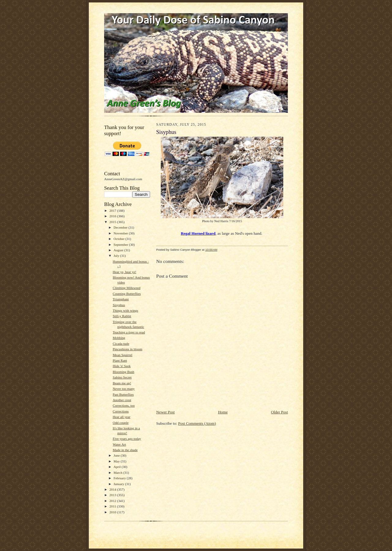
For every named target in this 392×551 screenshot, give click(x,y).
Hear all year (122, 417)
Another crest (122, 400)
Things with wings (125, 310)
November (121, 233)
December (121, 227)
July (117, 256)
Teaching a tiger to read (129, 332)
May (117, 461)
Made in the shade (125, 450)
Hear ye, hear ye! (124, 272)
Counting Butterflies (127, 294)
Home (223, 412)
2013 (113, 495)
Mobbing (119, 338)
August (119, 250)
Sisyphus (119, 305)
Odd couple (121, 423)
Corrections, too (124, 405)
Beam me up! (122, 383)
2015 (113, 222)
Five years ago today (127, 439)
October (120, 239)
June (117, 455)
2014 (113, 489)
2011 (113, 506)
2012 (113, 501)
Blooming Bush (123, 372)
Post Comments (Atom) (197, 423)
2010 (113, 512)
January (119, 484)
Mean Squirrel (123, 355)
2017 (113, 211)
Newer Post (165, 412)
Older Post (279, 412)
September (121, 245)
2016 (113, 216)
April (118, 467)
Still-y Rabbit (122, 316)
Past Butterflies (123, 394)
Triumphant (121, 299)
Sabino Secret (122, 377)
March (119, 473)
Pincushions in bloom (128, 349)
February (120, 478)
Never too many (124, 389)
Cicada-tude (121, 344)
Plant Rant (120, 360)
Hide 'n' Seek (122, 366)
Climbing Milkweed (126, 288)
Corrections (121, 411)
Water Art (119, 444)
